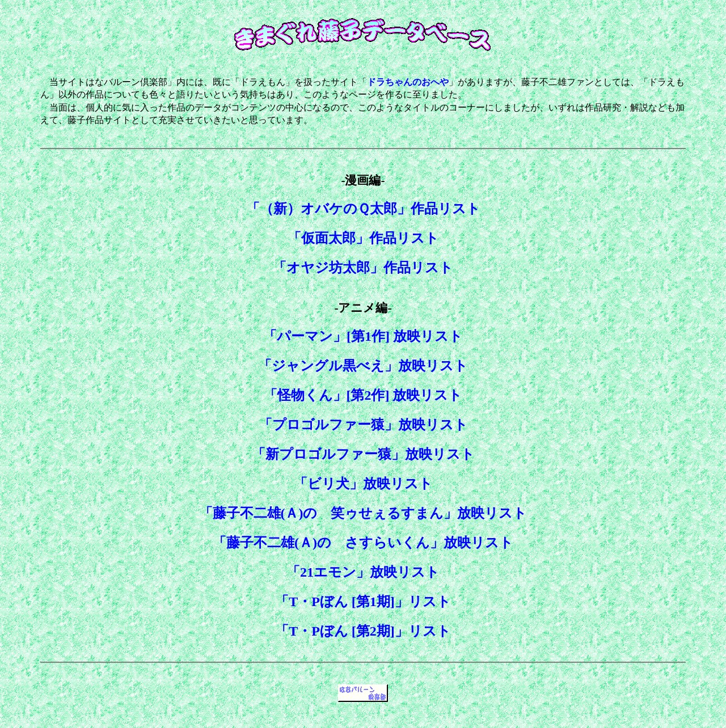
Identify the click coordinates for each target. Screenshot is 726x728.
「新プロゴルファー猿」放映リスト (363, 454)
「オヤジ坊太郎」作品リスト (363, 268)
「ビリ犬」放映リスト (363, 484)
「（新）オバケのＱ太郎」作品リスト (363, 209)
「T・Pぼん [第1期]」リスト (363, 602)
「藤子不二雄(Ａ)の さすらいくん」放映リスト (363, 543)
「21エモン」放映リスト (363, 572)
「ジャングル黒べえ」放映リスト (363, 366)
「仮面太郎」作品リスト (363, 238)
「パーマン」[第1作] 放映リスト (363, 336)
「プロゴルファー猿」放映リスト (363, 425)
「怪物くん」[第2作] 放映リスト (363, 395)
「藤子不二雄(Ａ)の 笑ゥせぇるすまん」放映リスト (363, 513)
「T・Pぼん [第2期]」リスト (363, 631)
